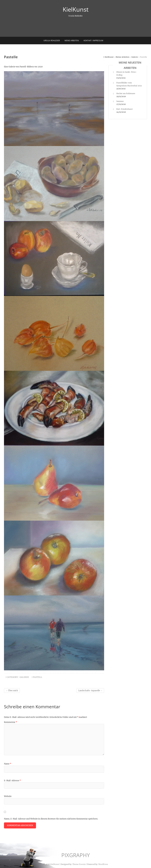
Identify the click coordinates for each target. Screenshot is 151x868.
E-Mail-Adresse (12, 781)
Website (8, 796)
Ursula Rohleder (52, 41)
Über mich (12, 691)
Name (8, 764)
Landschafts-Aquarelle (90, 691)
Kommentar (10, 722)
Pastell (37, 677)
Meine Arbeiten (72, 41)
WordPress (103, 864)
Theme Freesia (79, 864)
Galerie (24, 677)
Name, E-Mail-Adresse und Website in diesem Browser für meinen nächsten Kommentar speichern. (51, 819)
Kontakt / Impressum (93, 41)
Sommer (120, 101)
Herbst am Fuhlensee (126, 93)
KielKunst (76, 9)
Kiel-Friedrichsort (125, 109)
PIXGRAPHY (76, 855)
